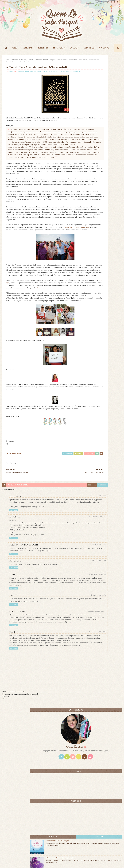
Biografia (53, 60)
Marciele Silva (15, 619)
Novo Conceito (63, 60)
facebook (75, 541)
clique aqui (32, 328)
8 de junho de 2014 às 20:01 (71, 632)
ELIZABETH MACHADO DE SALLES (24, 603)
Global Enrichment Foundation (34, 268)
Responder (14, 568)
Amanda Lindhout (42, 60)
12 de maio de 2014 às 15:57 (71, 603)
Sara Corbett (12, 62)
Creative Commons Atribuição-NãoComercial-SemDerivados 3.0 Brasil (24, 835)
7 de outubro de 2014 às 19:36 (70, 672)
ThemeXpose (6, 862)
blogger (65, 541)
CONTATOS (104, 48)
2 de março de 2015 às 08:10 (71, 695)
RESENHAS (28, 48)
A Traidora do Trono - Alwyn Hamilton (109, 213)
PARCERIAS (89, 48)
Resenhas (73, 60)
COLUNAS (74, 48)
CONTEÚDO (112, 191)
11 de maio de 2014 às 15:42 (71, 552)
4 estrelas (31, 60)
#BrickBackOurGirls (19, 60)
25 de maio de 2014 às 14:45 (71, 619)
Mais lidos (94, 191)
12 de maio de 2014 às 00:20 (71, 575)
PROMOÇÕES (59, 48)
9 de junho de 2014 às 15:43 (71, 655)
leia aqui (55, 336)
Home (8, 60)
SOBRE (15, 48)
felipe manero (15, 552)
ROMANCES (43, 48)
